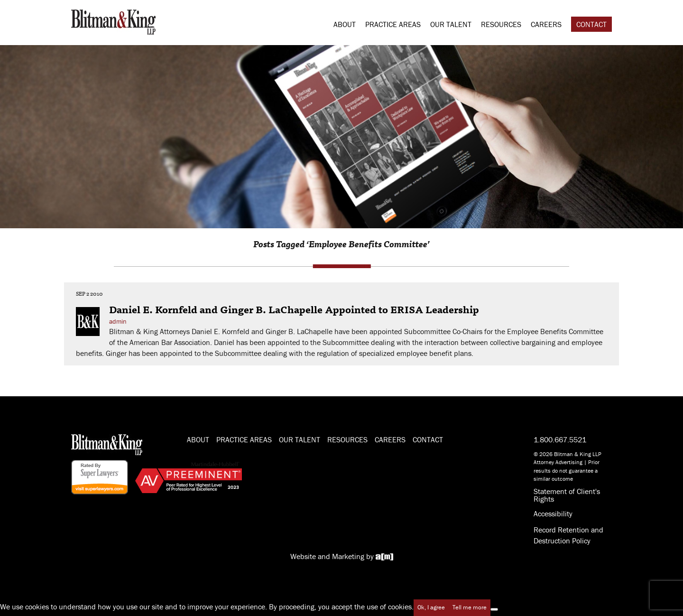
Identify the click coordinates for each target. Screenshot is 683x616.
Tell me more (470, 607)
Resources (501, 24)
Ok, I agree (431, 607)
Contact (591, 24)
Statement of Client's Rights (567, 495)
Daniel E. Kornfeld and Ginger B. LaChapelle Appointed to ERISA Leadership (294, 309)
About (345, 24)
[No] (494, 609)
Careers (546, 24)
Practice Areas (393, 24)
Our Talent (451, 24)
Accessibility (553, 513)
